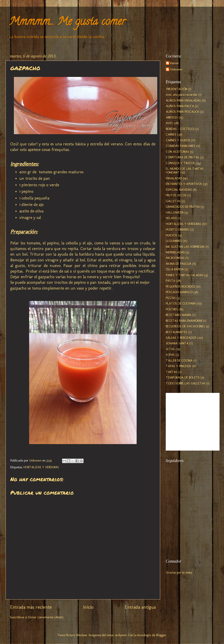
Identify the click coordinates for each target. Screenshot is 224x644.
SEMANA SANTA (177, 343)
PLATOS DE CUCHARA (181, 303)
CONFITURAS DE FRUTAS (182, 157)
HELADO (171, 218)
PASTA (170, 281)
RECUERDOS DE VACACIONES (185, 326)
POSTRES (172, 309)
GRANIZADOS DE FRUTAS (183, 207)
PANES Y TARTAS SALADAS (185, 275)
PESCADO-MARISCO (179, 292)
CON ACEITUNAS (177, 152)
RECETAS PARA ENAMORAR (184, 321)
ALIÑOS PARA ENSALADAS (183, 100)
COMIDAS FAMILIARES (181, 146)
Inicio (88, 607)
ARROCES (172, 117)
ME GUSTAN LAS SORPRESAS (185, 247)
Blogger (161, 635)
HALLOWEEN (175, 212)
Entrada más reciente (31, 607)
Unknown (176, 69)
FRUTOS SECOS (176, 195)
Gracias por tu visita (179, 572)
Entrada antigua (140, 607)
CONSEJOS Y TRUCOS (180, 163)
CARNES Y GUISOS (178, 140)
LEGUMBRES (174, 241)
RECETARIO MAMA (178, 315)
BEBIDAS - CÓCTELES (180, 129)
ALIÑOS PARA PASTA (180, 106)
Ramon (174, 63)
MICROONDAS (175, 258)
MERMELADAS (175, 252)
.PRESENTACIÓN (177, 89)
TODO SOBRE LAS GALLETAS (186, 383)
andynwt (121, 635)
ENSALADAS (174, 178)
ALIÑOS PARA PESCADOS (182, 112)
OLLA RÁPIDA (175, 269)
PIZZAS (171, 298)
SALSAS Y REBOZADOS (181, 338)
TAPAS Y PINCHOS (178, 366)
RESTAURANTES (177, 332)
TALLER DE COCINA (179, 360)
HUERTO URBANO (178, 229)
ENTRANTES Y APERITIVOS (184, 184)
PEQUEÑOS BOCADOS (180, 286)
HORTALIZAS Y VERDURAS (41, 467)
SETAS (170, 349)
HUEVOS (171, 235)
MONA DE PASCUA (179, 264)
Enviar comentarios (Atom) (46, 617)
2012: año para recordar (182, 95)
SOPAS (170, 355)
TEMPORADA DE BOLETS (183, 377)
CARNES (171, 134)
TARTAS (171, 372)
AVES (169, 123)
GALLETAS (173, 201)
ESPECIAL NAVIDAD (179, 190)
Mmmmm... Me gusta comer (67, 23)
